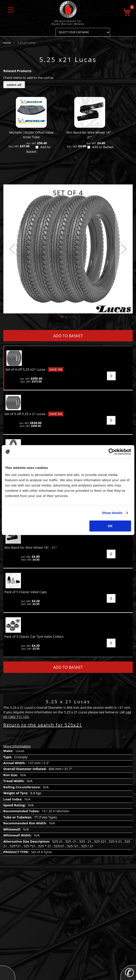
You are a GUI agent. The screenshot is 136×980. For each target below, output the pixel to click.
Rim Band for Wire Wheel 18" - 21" (90, 135)
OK (110, 526)
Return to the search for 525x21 (43, 725)
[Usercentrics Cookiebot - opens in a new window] (112, 452)
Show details (112, 513)
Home (7, 43)
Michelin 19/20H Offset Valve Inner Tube (31, 135)
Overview (17, 686)
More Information (17, 746)
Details (14, 735)
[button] (12, 249)
